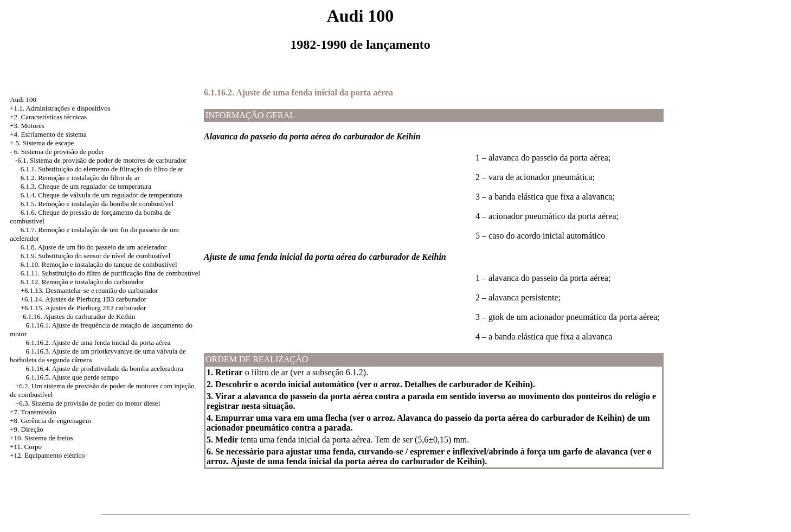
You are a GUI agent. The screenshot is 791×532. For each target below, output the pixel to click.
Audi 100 (23, 100)
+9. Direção (26, 429)
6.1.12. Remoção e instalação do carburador (82, 282)
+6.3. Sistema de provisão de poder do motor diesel (88, 403)
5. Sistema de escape (45, 143)
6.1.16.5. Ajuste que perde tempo (72, 377)
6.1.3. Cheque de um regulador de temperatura (86, 186)
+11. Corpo (26, 447)
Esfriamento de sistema (54, 134)
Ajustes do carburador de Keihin (89, 316)
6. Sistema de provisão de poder (59, 152)
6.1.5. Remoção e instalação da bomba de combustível (97, 204)
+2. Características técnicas (48, 117)
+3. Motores (27, 126)
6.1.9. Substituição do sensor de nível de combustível (96, 256)
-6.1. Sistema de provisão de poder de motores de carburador (101, 160)
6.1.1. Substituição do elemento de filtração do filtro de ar (102, 169)
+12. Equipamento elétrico (47, 455)
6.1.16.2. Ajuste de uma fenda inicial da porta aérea (98, 342)
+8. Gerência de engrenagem (50, 421)
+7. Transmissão (33, 412)
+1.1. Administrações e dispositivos (60, 108)
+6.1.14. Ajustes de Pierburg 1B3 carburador (83, 299)
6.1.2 (355, 372)
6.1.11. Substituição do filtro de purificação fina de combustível (110, 273)
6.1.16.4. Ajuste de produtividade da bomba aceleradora (104, 368)
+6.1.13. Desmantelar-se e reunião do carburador (89, 290)
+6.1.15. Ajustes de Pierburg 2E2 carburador (83, 308)
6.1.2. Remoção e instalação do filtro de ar (80, 178)
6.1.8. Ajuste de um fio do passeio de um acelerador (94, 247)
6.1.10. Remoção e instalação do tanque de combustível (99, 264)
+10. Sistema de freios (41, 438)
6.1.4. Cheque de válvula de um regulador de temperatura (102, 195)
